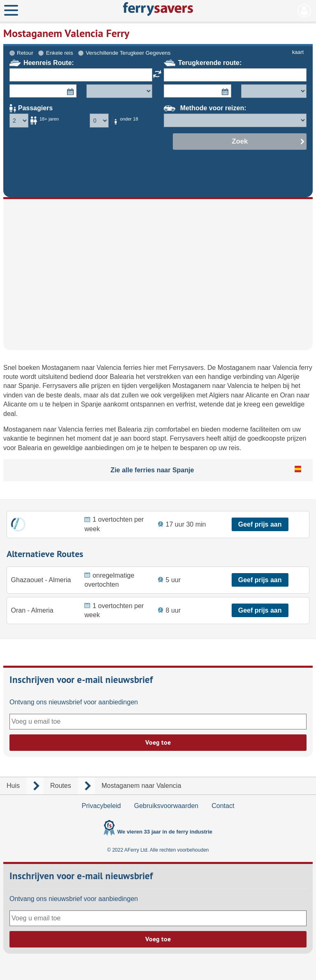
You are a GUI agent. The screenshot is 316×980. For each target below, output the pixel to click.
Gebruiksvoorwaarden (166, 806)
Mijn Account (304, 11)
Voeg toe (158, 742)
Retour (25, 53)
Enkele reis (60, 53)
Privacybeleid (101, 806)
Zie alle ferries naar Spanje (152, 470)
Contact (223, 806)
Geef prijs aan (260, 524)
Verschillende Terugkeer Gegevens (128, 53)
